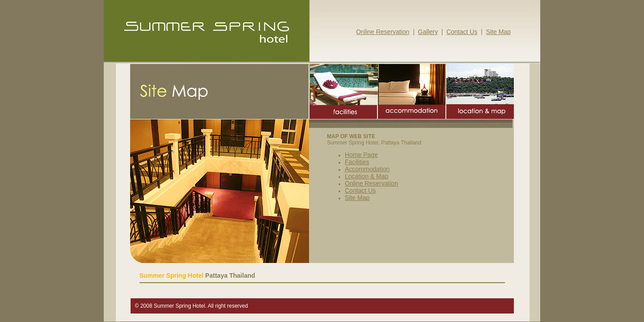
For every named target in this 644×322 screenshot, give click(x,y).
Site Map (498, 32)
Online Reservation (383, 32)
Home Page (361, 155)
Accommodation (367, 169)
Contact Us (462, 32)
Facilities (357, 162)
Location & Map (366, 176)
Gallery (428, 32)
